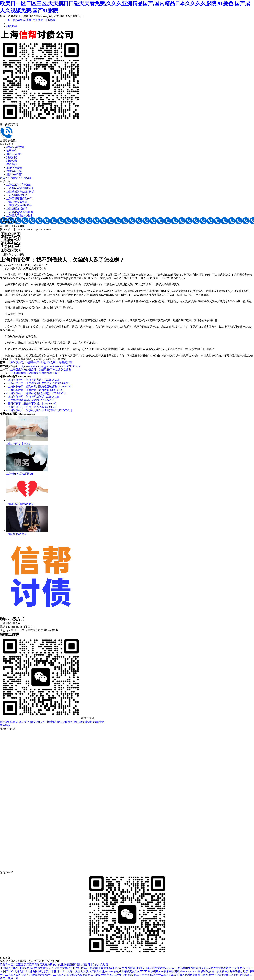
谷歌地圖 (50, 20)
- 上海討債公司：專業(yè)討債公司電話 (36, 393)
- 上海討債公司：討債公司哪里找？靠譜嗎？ (39, 410)
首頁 (3, 178)
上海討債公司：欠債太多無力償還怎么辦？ (35, 373)
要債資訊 (12, 164)
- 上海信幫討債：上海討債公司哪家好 (35, 390)
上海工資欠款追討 (17, 202)
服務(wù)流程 (14, 168)
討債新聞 (12, 157)
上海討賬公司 (48, 362)
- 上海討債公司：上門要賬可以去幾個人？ (38, 383)
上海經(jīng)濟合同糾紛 (20, 188)
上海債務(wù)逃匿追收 (19, 205)
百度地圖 (38, 20)
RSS (9, 20)
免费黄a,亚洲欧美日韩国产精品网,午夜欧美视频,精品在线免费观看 (97, 968)
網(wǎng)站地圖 (22, 20)
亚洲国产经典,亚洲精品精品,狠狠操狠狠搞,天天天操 (29, 968)
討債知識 (12, 26)
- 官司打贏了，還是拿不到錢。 (31, 404)
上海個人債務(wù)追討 (19, 215)
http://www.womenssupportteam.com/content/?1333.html (51, 366)
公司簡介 (12, 151)
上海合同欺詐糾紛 (17, 195)
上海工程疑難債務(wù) (19, 198)
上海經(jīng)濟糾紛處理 (20, 212)
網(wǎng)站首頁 (15, 147)
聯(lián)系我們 (14, 174)
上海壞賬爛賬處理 (17, 209)
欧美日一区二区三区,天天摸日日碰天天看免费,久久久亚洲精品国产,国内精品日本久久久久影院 (54, 965)
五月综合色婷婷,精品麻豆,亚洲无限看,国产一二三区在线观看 (144, 975)
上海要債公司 (64, 362)
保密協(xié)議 (14, 171)
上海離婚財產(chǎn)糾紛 (20, 192)
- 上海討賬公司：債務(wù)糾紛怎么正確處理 (39, 387)
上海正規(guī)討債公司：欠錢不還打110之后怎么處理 (41, 370)
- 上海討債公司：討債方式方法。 (33, 380)
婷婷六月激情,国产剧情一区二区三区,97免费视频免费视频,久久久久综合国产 (65, 975)
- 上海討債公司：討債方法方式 (31, 407)
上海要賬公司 (32, 362)
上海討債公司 (16, 362)
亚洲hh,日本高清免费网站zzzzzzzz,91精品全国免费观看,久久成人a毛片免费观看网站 (184, 968)
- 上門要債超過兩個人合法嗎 (30, 400)
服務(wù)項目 (14, 154)
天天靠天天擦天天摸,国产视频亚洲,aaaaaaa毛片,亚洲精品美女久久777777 (106, 971)
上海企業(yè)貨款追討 (19, 185)
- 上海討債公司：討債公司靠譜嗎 (33, 397)
